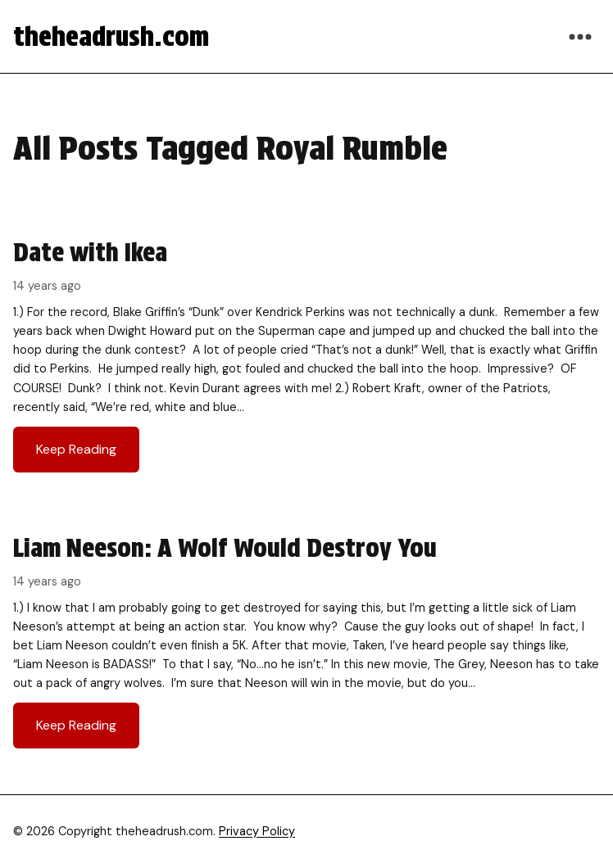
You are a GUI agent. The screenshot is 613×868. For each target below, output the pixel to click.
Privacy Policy (257, 831)
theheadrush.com (111, 36)
